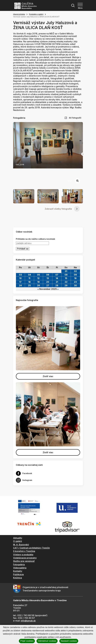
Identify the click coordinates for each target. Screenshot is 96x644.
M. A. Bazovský (21, 545)
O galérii (18, 541)
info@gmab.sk (28, 621)
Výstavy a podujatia (23, 555)
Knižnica (18, 578)
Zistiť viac (48, 376)
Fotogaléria (19, 564)
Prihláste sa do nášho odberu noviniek (35, 239)
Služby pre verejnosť (24, 561)
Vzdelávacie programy (25, 558)
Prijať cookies (27, 641)
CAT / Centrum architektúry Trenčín (31, 548)
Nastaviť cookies (69, 641)
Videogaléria (20, 568)
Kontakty (18, 571)
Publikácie (18, 574)
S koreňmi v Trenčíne (24, 551)
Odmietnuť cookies (47, 641)
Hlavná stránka (19, 14)
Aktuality (18, 538)
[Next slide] (83, 154)
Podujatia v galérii (36, 14)
